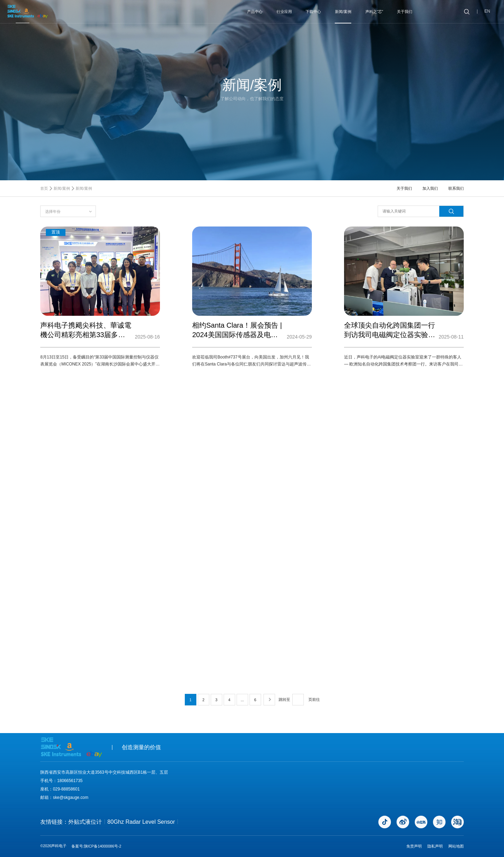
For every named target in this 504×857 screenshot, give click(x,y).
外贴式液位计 (85, 822)
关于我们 (405, 12)
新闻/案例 (343, 12)
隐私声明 (435, 846)
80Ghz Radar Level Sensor (141, 822)
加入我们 (430, 188)
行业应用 (284, 12)
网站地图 (456, 846)
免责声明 (414, 846)
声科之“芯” (374, 12)
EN (487, 12)
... (242, 700)
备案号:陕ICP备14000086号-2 (96, 846)
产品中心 (255, 12)
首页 (44, 188)
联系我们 (456, 188)
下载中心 (313, 12)
